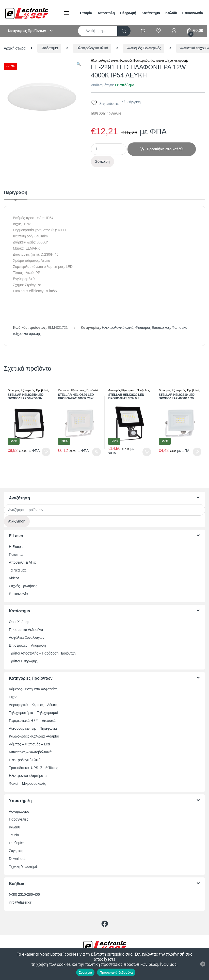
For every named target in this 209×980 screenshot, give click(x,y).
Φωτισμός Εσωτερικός (144, 48)
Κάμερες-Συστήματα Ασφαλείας (33, 689)
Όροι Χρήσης (19, 622)
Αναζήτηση (17, 521)
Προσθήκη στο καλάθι (165, 149)
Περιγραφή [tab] (16, 193)
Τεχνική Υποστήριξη (24, 867)
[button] (79, 64)
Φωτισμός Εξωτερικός (21, 390)
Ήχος (13, 697)
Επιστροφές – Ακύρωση (27, 645)
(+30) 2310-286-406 (24, 894)
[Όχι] (203, 964)
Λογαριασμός (19, 811)
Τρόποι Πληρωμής (23, 661)
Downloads (18, 859)
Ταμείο (14, 835)
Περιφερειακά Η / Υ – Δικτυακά (32, 721)
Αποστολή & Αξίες (23, 562)
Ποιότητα (16, 554)
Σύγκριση (134, 102)
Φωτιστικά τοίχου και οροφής (170, 61)
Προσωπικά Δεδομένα (26, 630)
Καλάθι (171, 13)
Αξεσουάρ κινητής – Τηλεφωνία (33, 728)
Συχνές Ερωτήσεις (23, 586)
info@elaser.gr (20, 902)
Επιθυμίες (17, 843)
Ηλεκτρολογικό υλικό (92, 48)
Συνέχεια (85, 973)
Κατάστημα (151, 13)
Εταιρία (86, 13)
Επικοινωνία (193, 13)
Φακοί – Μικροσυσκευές (27, 783)
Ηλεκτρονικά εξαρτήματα (28, 776)
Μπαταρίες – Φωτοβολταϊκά (30, 752)
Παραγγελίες (19, 819)
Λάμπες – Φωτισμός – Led (29, 744)
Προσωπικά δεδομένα (116, 973)
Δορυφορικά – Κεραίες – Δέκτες (33, 705)
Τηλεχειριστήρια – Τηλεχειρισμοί (33, 713)
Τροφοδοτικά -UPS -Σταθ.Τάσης (33, 768)
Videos (14, 578)
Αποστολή (106, 13)
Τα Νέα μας (18, 570)
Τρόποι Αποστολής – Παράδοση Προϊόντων (43, 653)
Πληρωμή (128, 13)
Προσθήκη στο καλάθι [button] (46, 452)
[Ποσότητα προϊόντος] (109, 149)
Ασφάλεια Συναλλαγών (27, 638)
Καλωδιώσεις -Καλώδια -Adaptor (34, 736)
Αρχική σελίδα (15, 48)
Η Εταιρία (16, 547)
